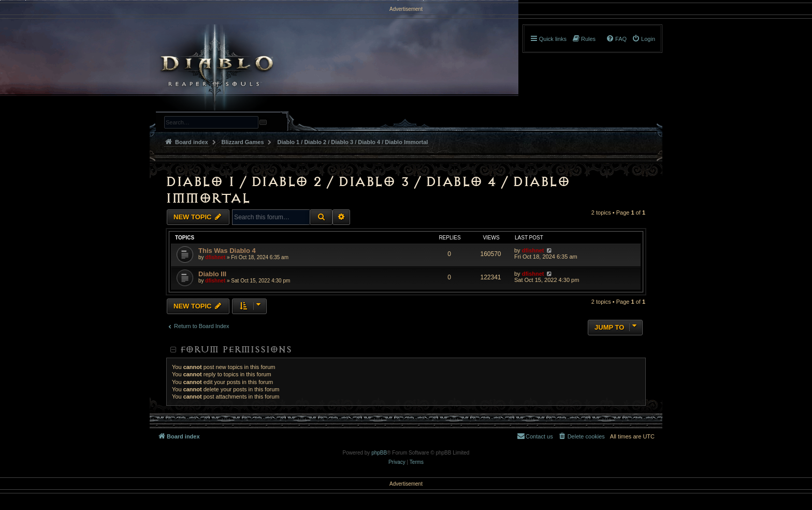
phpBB (379, 453)
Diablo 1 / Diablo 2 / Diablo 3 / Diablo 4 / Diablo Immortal (367, 190)
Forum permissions (236, 349)
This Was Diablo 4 (227, 251)
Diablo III (212, 274)
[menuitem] (643, 39)
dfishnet (215, 257)
